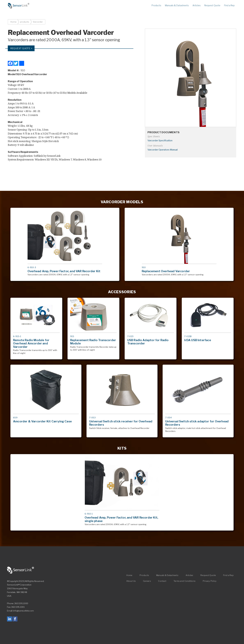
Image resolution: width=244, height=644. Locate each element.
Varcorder (38, 22)
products (25, 22)
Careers (147, 581)
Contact (162, 581)
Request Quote (212, 5)
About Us (131, 581)
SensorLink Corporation (21, 570)
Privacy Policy (210, 581)
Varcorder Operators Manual (163, 150)
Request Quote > (21, 48)
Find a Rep (229, 5)
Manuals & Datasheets (177, 5)
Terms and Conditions (184, 581)
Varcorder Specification (160, 140)
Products (156, 5)
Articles (197, 5)
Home (19, 6)
